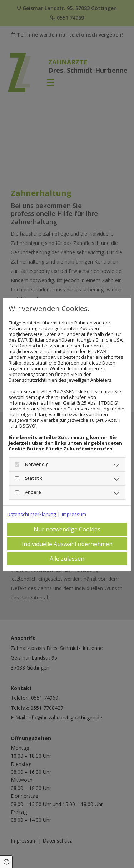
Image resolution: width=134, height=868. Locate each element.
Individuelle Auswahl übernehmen (67, 544)
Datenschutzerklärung (31, 514)
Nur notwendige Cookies (67, 529)
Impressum (74, 514)
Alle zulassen (67, 559)
